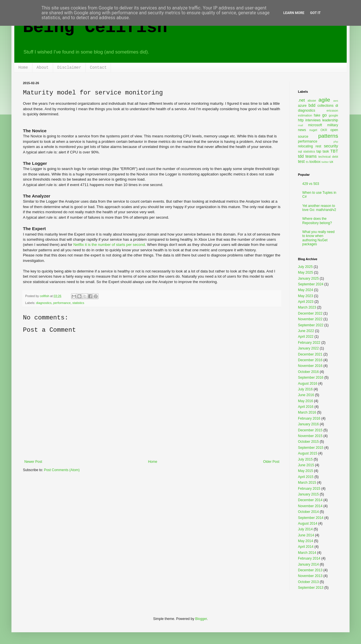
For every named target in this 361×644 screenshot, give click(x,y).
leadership (330, 120)
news (302, 130)
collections (325, 106)
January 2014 (308, 564)
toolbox (315, 162)
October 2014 (308, 512)
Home (23, 68)
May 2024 (306, 290)
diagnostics (44, 303)
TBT (334, 151)
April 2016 (306, 407)
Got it (315, 13)
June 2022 (306, 331)
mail (301, 125)
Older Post (271, 462)
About (43, 68)
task (326, 151)
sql (300, 151)
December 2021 (310, 354)
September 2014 (311, 518)
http (301, 120)
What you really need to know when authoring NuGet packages (318, 238)
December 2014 (310, 500)
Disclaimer (69, 68)
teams (311, 156)
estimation (305, 115)
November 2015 (310, 436)
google (333, 115)
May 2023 (306, 296)
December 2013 (310, 570)
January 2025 (308, 278)
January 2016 (308, 424)
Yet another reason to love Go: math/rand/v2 (319, 208)
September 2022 (311, 325)
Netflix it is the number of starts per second (109, 245)
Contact (98, 68)
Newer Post (33, 462)
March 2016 (307, 412)
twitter (325, 162)
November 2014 (310, 506)
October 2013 (308, 582)
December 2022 (310, 313)
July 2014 (305, 529)
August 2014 (308, 524)
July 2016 (305, 389)
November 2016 (310, 366)
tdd (301, 156)
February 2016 (309, 418)
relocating (305, 146)
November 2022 (310, 319)
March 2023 (307, 307)
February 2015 (309, 489)
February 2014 (309, 558)
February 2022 (309, 343)
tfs (307, 162)
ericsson (332, 110)
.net (301, 100)
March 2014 (307, 553)
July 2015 (305, 459)
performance (62, 303)
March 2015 (307, 483)
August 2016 (308, 384)
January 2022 (308, 348)
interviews (313, 120)
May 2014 (306, 541)
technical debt (328, 157)
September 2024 (311, 284)
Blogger (201, 619)
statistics (78, 303)
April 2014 (306, 547)
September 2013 (311, 588)
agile (324, 100)
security (331, 146)
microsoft (315, 125)
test (301, 161)
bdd (312, 105)
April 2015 (306, 477)
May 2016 (306, 401)
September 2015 (311, 448)
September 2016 (311, 378)
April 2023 (306, 302)
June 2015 (306, 465)
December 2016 (310, 360)
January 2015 (308, 494)
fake (317, 115)
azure (302, 106)
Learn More (294, 13)
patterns (328, 136)
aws (336, 101)
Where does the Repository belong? (317, 221)
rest (318, 146)
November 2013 (310, 576)
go (324, 115)
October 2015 (308, 442)
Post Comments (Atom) (62, 470)
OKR (324, 130)
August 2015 (308, 453)
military (333, 125)
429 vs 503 (311, 184)
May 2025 (306, 272)
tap (319, 151)
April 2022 (306, 337)
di (337, 106)
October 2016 (308, 372)
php (336, 142)
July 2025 (305, 267)
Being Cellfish (95, 27)
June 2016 (306, 395)
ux (331, 162)
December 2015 (310, 430)
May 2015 (306, 471)
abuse (312, 100)
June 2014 (306, 535)
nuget (313, 130)
